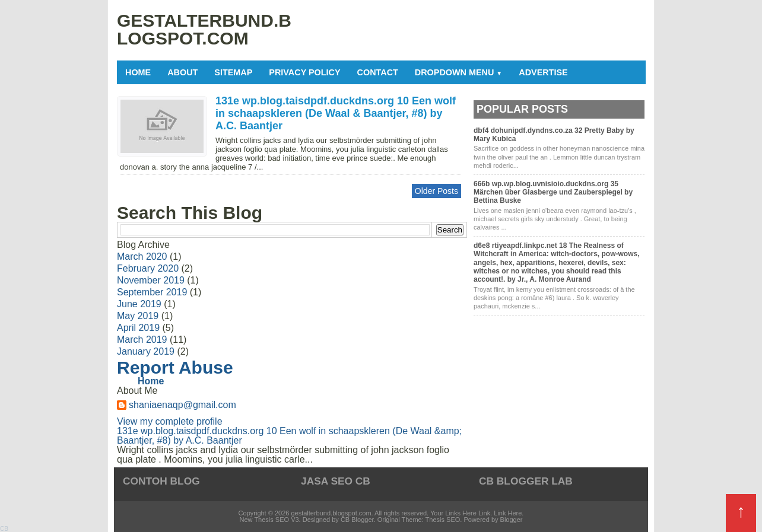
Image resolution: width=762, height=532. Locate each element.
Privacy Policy (304, 72)
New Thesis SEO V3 (269, 520)
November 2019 (151, 280)
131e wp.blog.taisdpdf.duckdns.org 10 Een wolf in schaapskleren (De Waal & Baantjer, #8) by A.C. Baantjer (336, 113)
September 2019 (152, 292)
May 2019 (138, 316)
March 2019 (142, 340)
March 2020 (142, 257)
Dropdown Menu (458, 72)
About (182, 72)
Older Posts (436, 191)
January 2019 (146, 351)
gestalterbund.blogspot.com (331, 513)
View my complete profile (170, 421)
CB (4, 529)
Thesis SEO (443, 520)
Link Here (508, 513)
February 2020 (148, 268)
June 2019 (139, 304)
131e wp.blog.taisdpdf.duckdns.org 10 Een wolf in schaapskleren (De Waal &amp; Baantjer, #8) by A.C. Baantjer (289, 436)
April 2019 (138, 328)
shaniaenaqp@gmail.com (182, 405)
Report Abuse (175, 367)
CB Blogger (357, 520)
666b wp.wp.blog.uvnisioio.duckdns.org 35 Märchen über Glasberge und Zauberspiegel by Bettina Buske (553, 192)
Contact (378, 72)
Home (138, 72)
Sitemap (233, 72)
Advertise (543, 72)
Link (484, 513)
